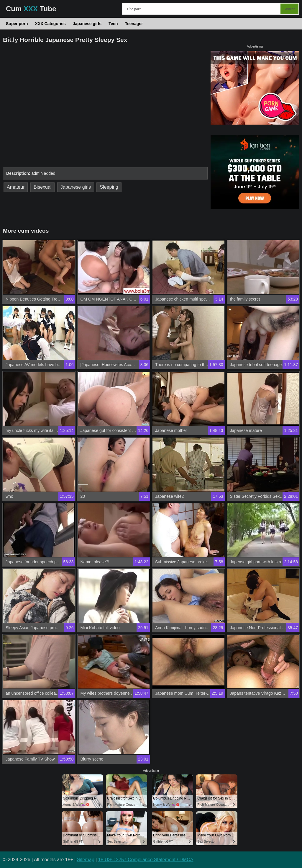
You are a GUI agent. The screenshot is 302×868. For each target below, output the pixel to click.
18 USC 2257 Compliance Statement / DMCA (146, 860)
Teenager (134, 24)
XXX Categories (50, 24)
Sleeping (109, 187)
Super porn (17, 24)
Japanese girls (87, 24)
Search (289, 9)
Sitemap (86, 860)
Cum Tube (31, 9)
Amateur (16, 187)
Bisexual (42, 187)
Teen (113, 24)
